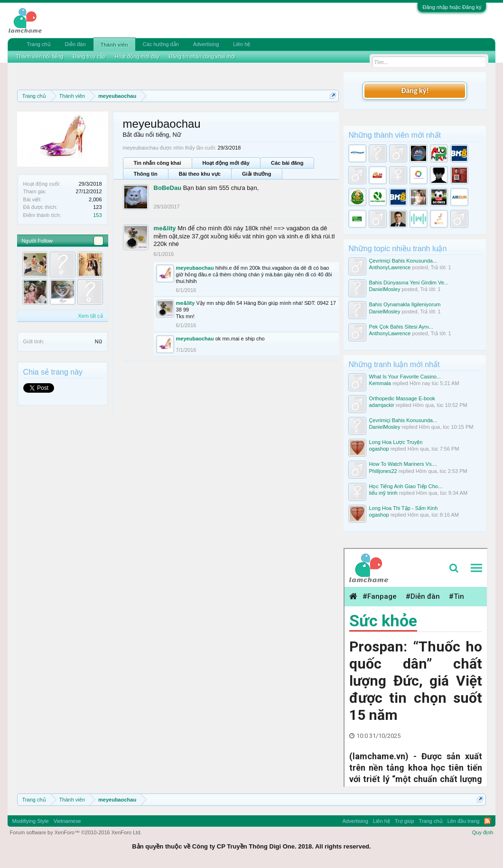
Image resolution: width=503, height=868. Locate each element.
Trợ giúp (405, 821)
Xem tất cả (90, 316)
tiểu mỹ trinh (383, 493)
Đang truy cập (89, 57)
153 (97, 215)
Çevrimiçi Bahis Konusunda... (403, 261)
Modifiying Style (31, 821)
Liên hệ (242, 44)
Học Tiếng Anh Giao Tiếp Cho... (405, 486)
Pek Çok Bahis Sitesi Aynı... (401, 327)
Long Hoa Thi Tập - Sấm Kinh (403, 508)
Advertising (206, 44)
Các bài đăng (287, 163)
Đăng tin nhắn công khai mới (202, 57)
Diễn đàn (75, 44)
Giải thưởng (257, 174)
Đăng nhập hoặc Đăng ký (452, 7)
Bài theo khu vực (200, 174)
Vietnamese (67, 821)
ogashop (379, 449)
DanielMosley (384, 289)
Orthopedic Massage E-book (402, 398)
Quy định (483, 832)
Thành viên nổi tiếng (40, 57)
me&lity (165, 228)
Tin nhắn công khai (158, 163)
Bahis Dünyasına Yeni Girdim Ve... (409, 283)
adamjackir (381, 405)
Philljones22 (383, 471)
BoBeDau (168, 188)
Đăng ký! (415, 90)
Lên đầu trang (464, 821)
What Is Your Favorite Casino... (405, 377)
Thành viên (114, 45)
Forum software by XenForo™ (76, 832)
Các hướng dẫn (161, 44)
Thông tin (146, 174)
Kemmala (380, 383)
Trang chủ (39, 44)
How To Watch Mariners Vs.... (403, 464)
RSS (487, 821)
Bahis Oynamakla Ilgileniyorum (405, 304)
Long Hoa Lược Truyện (396, 442)
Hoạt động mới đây (226, 163)
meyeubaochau (195, 268)
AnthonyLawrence (390, 267)
